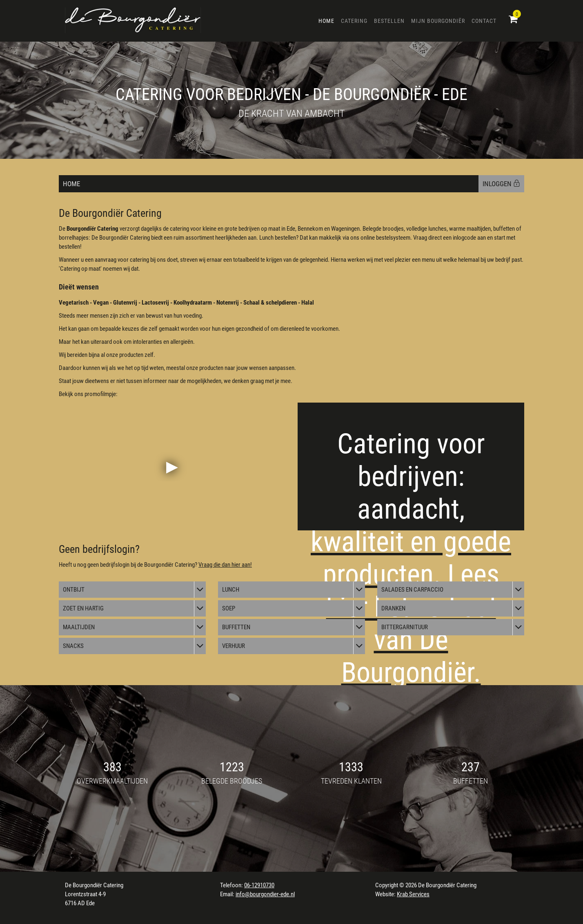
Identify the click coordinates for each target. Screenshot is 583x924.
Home (326, 21)
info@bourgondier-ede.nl (265, 894)
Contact (484, 21)
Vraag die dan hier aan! (225, 565)
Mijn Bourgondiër (438, 21)
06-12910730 (259, 885)
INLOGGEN (501, 184)
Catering (354, 21)
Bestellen (389, 21)
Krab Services (413, 894)
